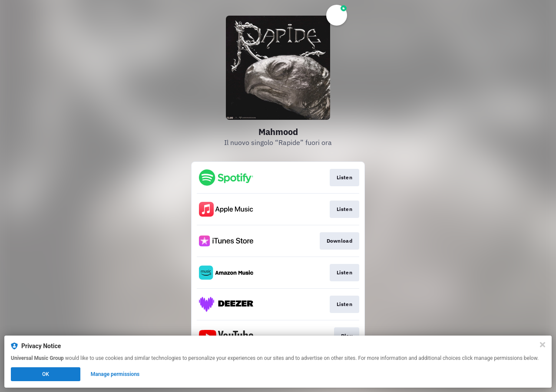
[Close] (543, 345)
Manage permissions (115, 374)
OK (46, 374)
